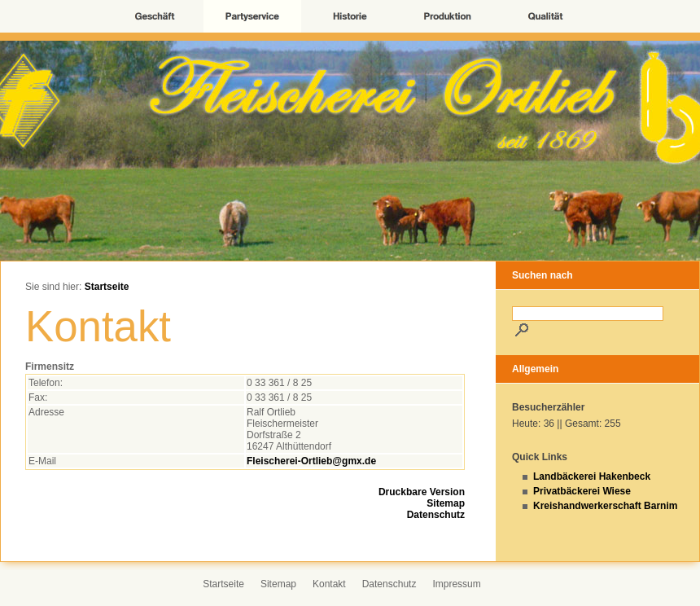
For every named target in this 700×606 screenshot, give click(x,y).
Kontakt (329, 584)
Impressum (456, 584)
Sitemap (446, 503)
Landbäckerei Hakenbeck (592, 476)
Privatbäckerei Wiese (582, 491)
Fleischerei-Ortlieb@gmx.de (311, 461)
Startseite (107, 287)
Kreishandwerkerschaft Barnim (605, 506)
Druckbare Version (422, 492)
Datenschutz (436, 515)
